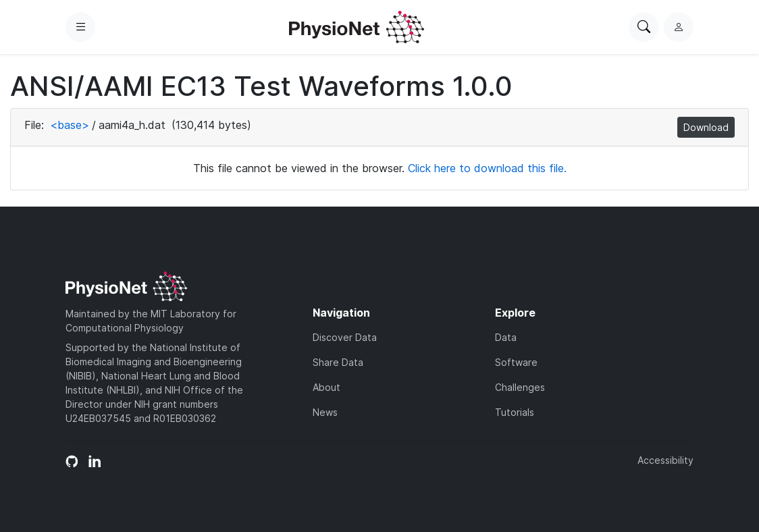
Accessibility (665, 460)
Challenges (520, 387)
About (326, 387)
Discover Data (345, 337)
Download (706, 127)
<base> (70, 125)
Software (516, 362)
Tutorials (515, 412)
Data (506, 337)
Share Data (338, 362)
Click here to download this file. (487, 168)
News (325, 412)
